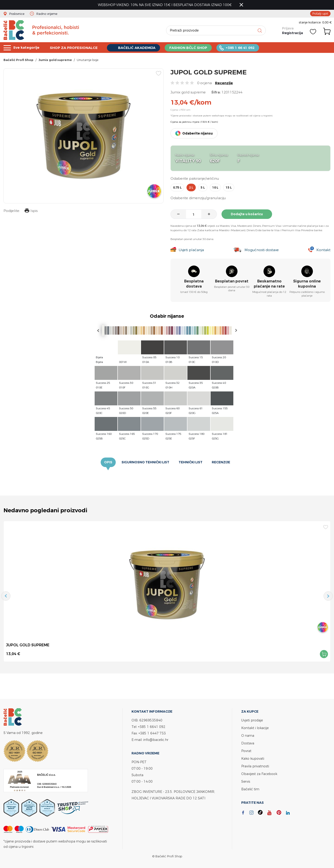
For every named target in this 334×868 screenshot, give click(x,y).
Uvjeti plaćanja (191, 250)
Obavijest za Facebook (259, 774)
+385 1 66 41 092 (241, 48)
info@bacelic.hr (156, 740)
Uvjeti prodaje (252, 720)
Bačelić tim (250, 789)
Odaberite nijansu (198, 133)
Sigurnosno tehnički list (145, 462)
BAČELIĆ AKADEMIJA (137, 48)
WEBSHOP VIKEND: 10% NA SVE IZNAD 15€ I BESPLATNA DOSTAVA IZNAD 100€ (165, 5)
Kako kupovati (253, 758)
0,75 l (177, 187)
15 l (229, 187)
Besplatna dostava (194, 284)
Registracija (292, 33)
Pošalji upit (320, 13)
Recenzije (224, 83)
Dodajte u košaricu (247, 214)
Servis (246, 781)
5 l (203, 187)
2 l (191, 187)
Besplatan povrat (232, 281)
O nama (248, 735)
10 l (215, 187)
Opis (108, 462)
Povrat (246, 751)
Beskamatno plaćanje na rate (269, 284)
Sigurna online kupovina (307, 284)
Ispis (31, 211)
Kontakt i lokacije (255, 728)
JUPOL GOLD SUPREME (28, 645)
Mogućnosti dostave (262, 250)
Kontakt (323, 250)
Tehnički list (191, 462)
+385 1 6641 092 (152, 727)
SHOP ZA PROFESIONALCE (74, 48)
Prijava (288, 28)
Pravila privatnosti (255, 766)
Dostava (248, 743)
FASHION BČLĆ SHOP (189, 48)
